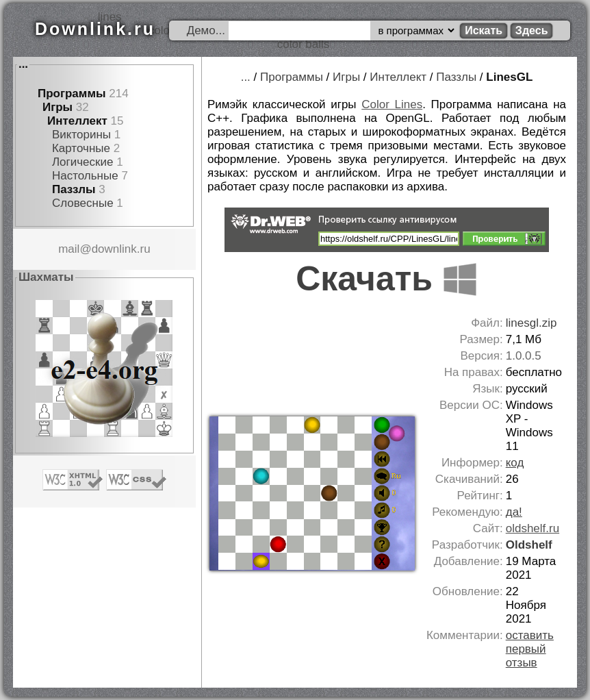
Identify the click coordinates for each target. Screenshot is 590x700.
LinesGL (509, 77)
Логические (83, 162)
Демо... (206, 30)
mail (69, 249)
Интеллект (77, 121)
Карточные (81, 148)
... (23, 64)
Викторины (81, 135)
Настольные (85, 176)
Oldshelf (529, 545)
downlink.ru (121, 249)
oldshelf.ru (533, 528)
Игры (57, 107)
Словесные (83, 203)
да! (514, 512)
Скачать (387, 279)
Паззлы (74, 189)
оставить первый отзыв (530, 649)
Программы (72, 93)
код (515, 463)
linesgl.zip (531, 323)
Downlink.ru (95, 29)
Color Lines (392, 104)
